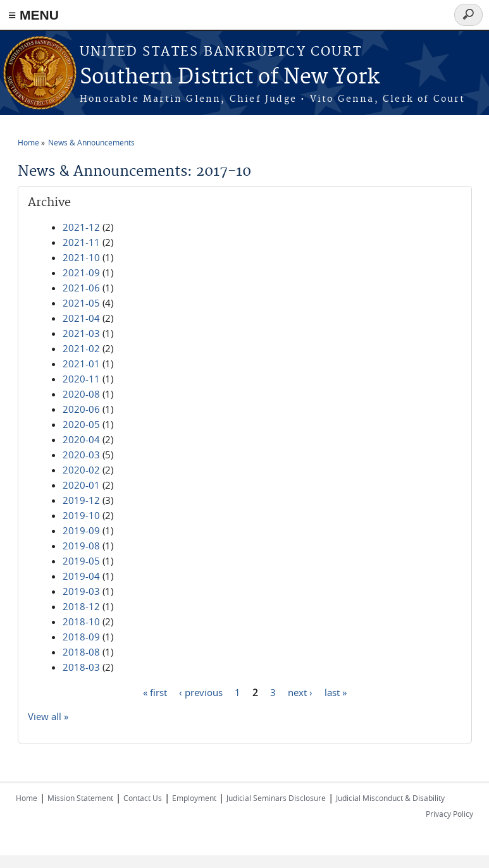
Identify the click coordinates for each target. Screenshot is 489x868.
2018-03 (81, 667)
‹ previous (201, 692)
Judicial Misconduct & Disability (390, 798)
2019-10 (81, 515)
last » (336, 692)
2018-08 (81, 652)
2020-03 (81, 455)
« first (155, 692)
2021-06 (81, 288)
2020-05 (81, 424)
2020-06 (81, 409)
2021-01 (81, 364)
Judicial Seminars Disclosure (276, 798)
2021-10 (81, 257)
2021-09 (81, 272)
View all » (48, 716)
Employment (194, 798)
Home (28, 142)
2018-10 (81, 621)
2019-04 (81, 576)
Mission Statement (80, 798)
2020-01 (81, 485)
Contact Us (143, 798)
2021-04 (81, 318)
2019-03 (81, 591)
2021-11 (81, 242)
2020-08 (81, 394)
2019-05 (81, 561)
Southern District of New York (230, 77)
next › (300, 692)
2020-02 (81, 470)
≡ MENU (34, 15)
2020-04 (81, 439)
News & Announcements (91, 142)
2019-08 (81, 546)
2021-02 (81, 348)
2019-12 (81, 500)
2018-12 (81, 606)
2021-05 (81, 303)
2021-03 (81, 333)
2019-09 (81, 530)
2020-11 (81, 379)
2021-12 (81, 227)
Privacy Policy (449, 814)
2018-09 (81, 637)
